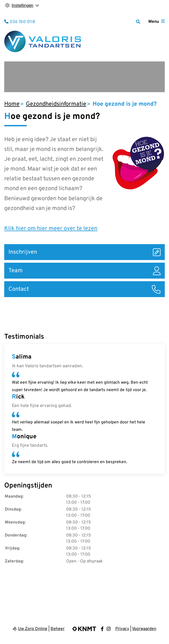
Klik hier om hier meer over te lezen (51, 229)
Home (12, 104)
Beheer (58, 629)
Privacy (122, 629)
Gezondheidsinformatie (56, 104)
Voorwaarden (144, 629)
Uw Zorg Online (33, 629)
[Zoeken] (138, 22)
